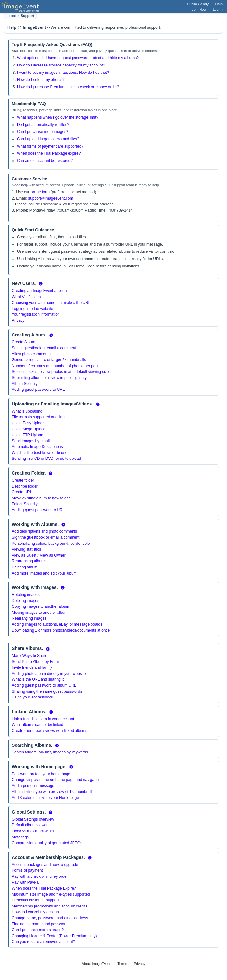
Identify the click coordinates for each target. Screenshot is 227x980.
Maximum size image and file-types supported (51, 894)
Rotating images (26, 595)
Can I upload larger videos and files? (48, 139)
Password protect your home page (41, 774)
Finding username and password (40, 924)
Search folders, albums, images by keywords (50, 752)
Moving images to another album (40, 613)
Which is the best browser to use (39, 453)
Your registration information (36, 314)
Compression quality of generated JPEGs (47, 843)
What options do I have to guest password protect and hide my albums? (78, 58)
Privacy (18, 320)
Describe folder (25, 486)
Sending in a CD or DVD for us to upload (46, 459)
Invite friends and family (32, 667)
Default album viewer (30, 825)
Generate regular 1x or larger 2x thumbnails (49, 360)
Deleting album (25, 567)
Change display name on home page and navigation (56, 780)
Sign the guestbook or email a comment (46, 537)
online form (40, 192)
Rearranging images (29, 618)
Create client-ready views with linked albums (50, 731)
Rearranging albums (29, 561)
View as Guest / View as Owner (39, 555)
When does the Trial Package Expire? (44, 888)
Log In (218, 9)
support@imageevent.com (51, 198)
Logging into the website (32, 309)
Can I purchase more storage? (38, 930)
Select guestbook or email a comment (44, 348)
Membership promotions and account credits (50, 906)
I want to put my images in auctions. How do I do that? (63, 73)
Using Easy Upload (28, 423)
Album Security (25, 384)
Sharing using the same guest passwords (47, 691)
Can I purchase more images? (43, 132)
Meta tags (20, 837)
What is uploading (27, 411)
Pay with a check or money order (40, 876)
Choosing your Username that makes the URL (51, 303)
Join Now (199, 9)
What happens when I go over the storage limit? (58, 117)
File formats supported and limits (39, 417)
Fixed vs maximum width (33, 831)
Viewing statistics (26, 549)
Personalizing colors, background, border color (51, 544)
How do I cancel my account (36, 912)
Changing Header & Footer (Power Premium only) (54, 936)
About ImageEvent (96, 964)
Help (219, 4)
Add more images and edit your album (44, 573)
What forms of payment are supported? (50, 146)
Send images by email (31, 441)
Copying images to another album (40, 606)
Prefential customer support (35, 900)
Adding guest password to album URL (44, 685)
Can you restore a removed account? (43, 942)
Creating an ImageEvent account (40, 291)
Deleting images (26, 601)
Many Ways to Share (30, 656)
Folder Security (25, 504)
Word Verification (26, 297)
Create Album (23, 342)
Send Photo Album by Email (36, 662)
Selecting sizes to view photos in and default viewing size (60, 372)
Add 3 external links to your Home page (45, 798)
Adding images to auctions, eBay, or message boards (57, 624)
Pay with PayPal (26, 882)
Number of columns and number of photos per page (56, 366)
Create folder (23, 480)
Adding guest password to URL (38, 390)
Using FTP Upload (27, 435)
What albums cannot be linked (38, 725)
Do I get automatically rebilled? (43, 125)
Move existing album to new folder (41, 498)
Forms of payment (27, 870)
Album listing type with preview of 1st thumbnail (52, 792)
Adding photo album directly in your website (49, 674)
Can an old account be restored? (45, 161)
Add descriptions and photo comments (44, 531)
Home (11, 16)
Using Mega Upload (29, 429)
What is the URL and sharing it (38, 679)
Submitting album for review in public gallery (49, 378)
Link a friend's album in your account (43, 719)
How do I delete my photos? (41, 80)
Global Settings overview (33, 819)
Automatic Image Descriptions (37, 447)
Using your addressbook (32, 697)
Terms (122, 964)
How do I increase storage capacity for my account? (61, 65)
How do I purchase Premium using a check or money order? (68, 87)
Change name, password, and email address (50, 918)
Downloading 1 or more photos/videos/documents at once (61, 630)
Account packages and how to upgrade (45, 865)
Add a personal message (33, 786)
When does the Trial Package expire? (49, 153)
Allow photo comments (31, 354)
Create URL (22, 492)
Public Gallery (198, 4)
